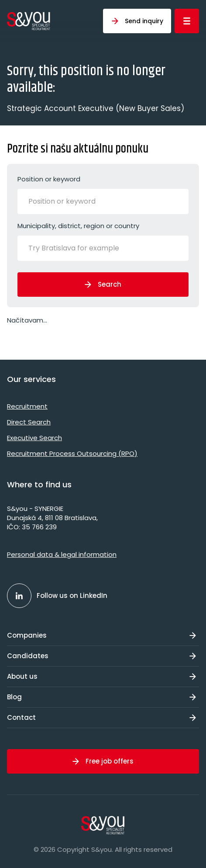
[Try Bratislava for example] (87, 248)
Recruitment (27, 406)
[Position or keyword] (72, 201)
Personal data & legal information (62, 554)
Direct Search (29, 422)
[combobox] (103, 201)
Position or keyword (103, 194)
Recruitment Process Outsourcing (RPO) (72, 453)
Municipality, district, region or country (103, 241)
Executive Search (34, 438)
